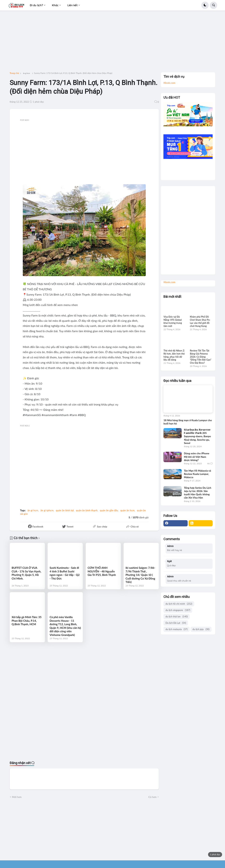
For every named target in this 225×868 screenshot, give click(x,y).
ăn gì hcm (26, 73)
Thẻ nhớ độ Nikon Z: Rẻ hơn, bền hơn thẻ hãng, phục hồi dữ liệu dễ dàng (174, 355)
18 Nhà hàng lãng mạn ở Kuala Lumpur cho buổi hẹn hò (188, 422)
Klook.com (169, 83)
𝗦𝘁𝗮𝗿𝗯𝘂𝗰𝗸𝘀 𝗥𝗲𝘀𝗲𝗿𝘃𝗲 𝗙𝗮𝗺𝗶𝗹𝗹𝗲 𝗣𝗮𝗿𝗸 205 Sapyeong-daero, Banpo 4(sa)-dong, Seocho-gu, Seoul (197, 436)
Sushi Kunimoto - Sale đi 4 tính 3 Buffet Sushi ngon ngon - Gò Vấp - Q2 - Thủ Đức (65, 573)
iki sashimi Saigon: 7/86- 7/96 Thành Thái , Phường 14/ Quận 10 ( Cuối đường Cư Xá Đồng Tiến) (140, 575)
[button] (205, 5)
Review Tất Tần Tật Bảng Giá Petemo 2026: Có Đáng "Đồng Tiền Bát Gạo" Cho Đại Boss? (201, 357)
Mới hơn (17, 797)
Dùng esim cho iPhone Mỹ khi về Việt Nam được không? (196, 457)
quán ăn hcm (127, 510)
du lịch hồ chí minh (179, 604)
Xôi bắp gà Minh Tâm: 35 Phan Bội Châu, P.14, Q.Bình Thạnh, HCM (27, 621)
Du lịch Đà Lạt (176, 623)
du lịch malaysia (176, 629)
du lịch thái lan (177, 617)
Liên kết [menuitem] (73, 5)
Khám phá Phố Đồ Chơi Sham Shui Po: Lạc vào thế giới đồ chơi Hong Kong (200, 321)
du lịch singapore (178, 610)
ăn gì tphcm (47, 510)
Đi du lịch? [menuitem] (36, 5)
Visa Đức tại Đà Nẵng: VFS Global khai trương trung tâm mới (173, 321)
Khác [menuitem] (55, 5)
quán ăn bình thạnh (87, 510)
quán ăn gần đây (109, 510)
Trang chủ (14, 73)
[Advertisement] (112, 43)
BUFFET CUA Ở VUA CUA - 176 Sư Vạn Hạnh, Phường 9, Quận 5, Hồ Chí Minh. (26, 573)
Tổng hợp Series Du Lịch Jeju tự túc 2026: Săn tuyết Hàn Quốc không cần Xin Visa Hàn (197, 493)
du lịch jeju (201, 629)
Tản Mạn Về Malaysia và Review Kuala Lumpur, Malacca (197, 474)
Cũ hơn (152, 797)
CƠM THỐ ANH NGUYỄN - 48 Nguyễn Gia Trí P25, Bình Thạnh (102, 571)
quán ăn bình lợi (65, 510)
